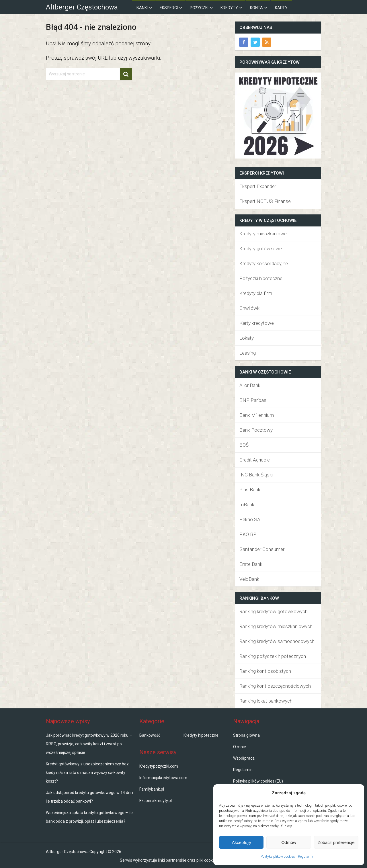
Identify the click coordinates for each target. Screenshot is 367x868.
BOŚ (244, 445)
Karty (281, 8)
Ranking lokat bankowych (266, 701)
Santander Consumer (262, 549)
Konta (256, 8)
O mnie (240, 747)
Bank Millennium (257, 415)
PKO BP (248, 534)
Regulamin (306, 857)
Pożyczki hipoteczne (261, 278)
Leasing (248, 353)
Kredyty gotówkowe (261, 249)
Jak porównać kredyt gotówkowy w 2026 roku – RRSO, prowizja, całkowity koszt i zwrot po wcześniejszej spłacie (89, 744)
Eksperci (169, 8)
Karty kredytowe (257, 323)
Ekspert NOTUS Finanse (265, 201)
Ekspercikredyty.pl (156, 801)
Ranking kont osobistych (265, 671)
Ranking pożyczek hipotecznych (273, 656)
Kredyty (229, 8)
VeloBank (249, 579)
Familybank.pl (152, 789)
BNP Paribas (253, 400)
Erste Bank (251, 564)
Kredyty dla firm (256, 293)
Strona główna (246, 735)
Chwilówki (250, 308)
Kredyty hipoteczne (201, 735)
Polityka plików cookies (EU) (258, 781)
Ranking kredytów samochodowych (277, 641)
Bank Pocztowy (256, 430)
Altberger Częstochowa (82, 7)
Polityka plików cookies (278, 857)
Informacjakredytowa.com (163, 778)
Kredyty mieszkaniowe (263, 234)
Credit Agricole (255, 460)
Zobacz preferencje (336, 842)
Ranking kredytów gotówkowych (274, 611)
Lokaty (247, 338)
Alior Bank (250, 385)
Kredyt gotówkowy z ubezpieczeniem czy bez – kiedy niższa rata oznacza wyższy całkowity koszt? (89, 773)
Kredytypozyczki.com (159, 766)
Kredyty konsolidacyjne (264, 263)
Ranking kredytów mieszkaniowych (276, 626)
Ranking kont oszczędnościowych (275, 686)
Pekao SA (250, 519)
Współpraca (244, 758)
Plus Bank (250, 490)
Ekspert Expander (258, 186)
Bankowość (150, 735)
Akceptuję (241, 842)
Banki (142, 8)
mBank (247, 505)
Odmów (289, 842)
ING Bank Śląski (256, 475)
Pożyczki (199, 8)
